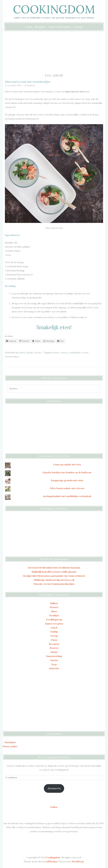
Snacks (38, 352)
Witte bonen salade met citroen (67, 488)
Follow (54, 807)
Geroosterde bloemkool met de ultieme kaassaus (54, 568)
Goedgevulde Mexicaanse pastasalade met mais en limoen (54, 576)
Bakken (54, 603)
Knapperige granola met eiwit (67, 480)
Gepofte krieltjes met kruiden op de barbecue (67, 472)
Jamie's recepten (54, 624)
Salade (30, 352)
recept (85, 352)
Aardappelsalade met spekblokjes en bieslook (67, 496)
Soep (54, 664)
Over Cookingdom (60, 27)
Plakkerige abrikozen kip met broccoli (54, 580)
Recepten (40, 27)
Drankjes (54, 615)
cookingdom (75, 352)
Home (29, 27)
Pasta (54, 640)
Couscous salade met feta (67, 464)
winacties (54, 668)
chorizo (64, 352)
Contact (78, 27)
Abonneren (54, 788)
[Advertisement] (54, 52)
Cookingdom (54, 9)
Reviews (54, 648)
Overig (54, 636)
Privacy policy (10, 746)
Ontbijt (54, 632)
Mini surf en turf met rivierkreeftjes (28, 82)
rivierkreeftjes (12, 357)
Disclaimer (10, 742)
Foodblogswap (54, 619)
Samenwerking (54, 656)
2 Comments (30, 85)
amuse (56, 352)
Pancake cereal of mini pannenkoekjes (54, 584)
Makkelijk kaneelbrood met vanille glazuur (54, 572)
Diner (54, 611)
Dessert (54, 607)
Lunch (54, 628)
